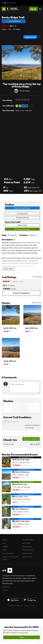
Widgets (5, 547)
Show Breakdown (21, 293)
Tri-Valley (17, 29)
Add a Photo (37, 303)
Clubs (4, 550)
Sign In (33, 9)
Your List (28, 110)
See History (29, 428)
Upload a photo (22, 225)
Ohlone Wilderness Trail (30, 243)
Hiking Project (27, 547)
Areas (4, 29)
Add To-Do (20, 110)
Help (4, 543)
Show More (9, 269)
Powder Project (27, 553)
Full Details (37, 277)
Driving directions (22, 214)
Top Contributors (8, 553)
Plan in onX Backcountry (22, 208)
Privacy (32, 605)
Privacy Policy (24, 633)
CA (10, 29)
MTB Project (26, 543)
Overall (13, 289)
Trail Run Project (28, 550)
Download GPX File (22, 218)
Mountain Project (28, 540)
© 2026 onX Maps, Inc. (16, 605)
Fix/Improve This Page (22, 229)
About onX (6, 587)
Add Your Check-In (31, 439)
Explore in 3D (30, 37)
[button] (4, 62)
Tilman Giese (24, 91)
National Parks (27, 557)
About (4, 540)
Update (32, 425)
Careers (5, 590)
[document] (21, 634)
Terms (26, 605)
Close (22, 637)
